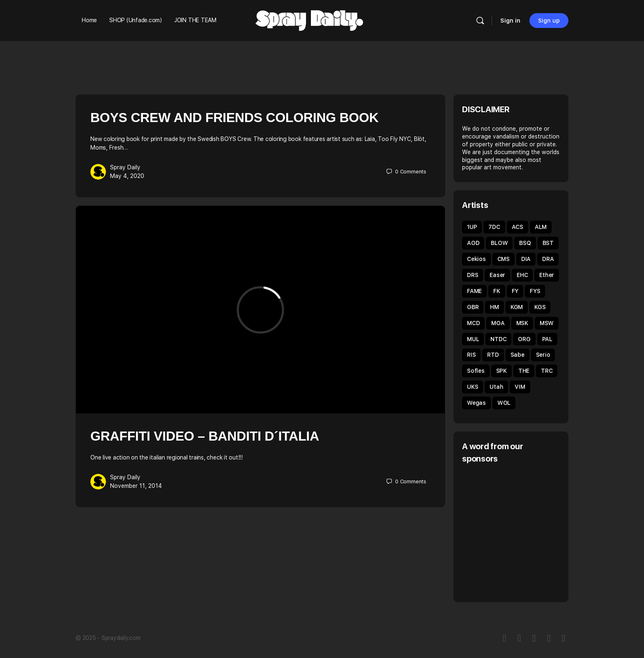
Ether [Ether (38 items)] (547, 275)
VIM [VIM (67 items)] (520, 387)
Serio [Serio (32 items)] (543, 355)
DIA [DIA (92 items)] (526, 259)
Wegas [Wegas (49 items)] (476, 403)
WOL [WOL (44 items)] (504, 403)
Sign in (510, 21)
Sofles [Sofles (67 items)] (476, 371)
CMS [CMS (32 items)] (504, 259)
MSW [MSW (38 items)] (547, 323)
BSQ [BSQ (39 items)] (525, 243)
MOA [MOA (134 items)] (498, 323)
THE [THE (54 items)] (524, 371)
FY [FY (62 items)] (515, 291)
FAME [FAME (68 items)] (474, 291)
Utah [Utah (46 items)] (496, 387)
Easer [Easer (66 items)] (497, 275)
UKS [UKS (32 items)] (473, 387)
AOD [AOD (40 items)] (473, 243)
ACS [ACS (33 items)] (517, 227)
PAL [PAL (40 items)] (547, 339)
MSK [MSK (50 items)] (522, 323)
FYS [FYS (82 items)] (535, 291)
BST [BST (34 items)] (548, 243)
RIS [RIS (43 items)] (471, 355)
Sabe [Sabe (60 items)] (517, 355)
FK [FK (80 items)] (497, 291)
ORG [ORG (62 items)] (524, 339)
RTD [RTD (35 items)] (493, 355)
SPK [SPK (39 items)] (501, 371)
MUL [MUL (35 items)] (473, 339)
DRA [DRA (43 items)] (548, 259)
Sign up (549, 21)
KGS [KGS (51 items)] (540, 307)
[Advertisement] (531, 532)
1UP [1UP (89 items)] (472, 227)
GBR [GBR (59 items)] (473, 307)
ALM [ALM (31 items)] (541, 227)
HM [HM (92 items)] (494, 307)
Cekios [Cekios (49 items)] (476, 259)
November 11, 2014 (136, 486)
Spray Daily (125, 167)
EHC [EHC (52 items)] (522, 275)
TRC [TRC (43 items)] (547, 371)
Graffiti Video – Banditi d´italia (205, 436)
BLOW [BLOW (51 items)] (499, 243)
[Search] (480, 21)
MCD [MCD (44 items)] (473, 323)
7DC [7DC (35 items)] (494, 227)
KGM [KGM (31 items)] (517, 307)
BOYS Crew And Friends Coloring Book (235, 118)
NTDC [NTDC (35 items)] (498, 339)
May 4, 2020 (127, 176)
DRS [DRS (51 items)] (473, 275)
